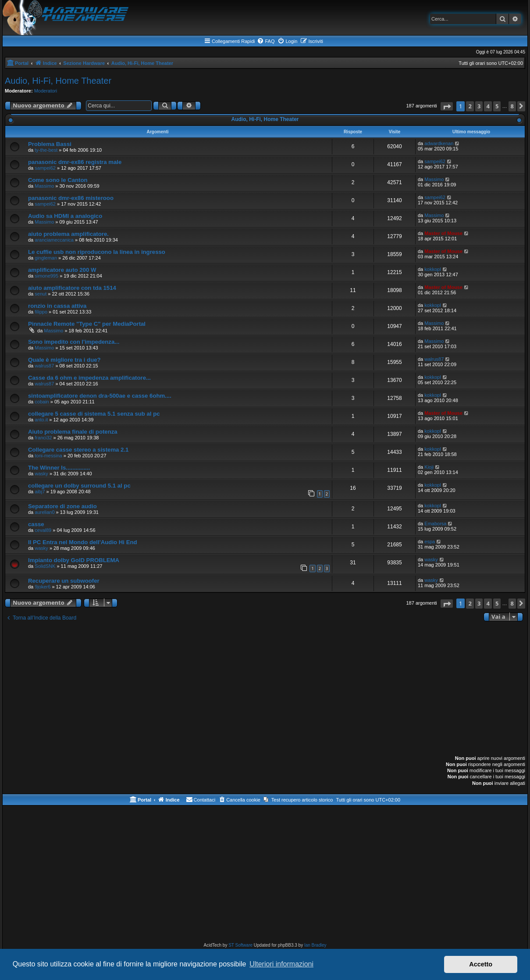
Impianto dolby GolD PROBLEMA (74, 560)
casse (36, 524)
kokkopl (432, 269)
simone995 (46, 276)
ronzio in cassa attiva (57, 306)
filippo (41, 312)
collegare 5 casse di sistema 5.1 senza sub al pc (94, 414)
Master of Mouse (443, 233)
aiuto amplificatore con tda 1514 (72, 288)
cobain (42, 402)
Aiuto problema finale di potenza (73, 432)
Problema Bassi (50, 144)
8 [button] (512, 106)
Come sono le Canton (58, 180)
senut (41, 294)
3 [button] (479, 106)
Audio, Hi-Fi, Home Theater (58, 81)
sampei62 (45, 168)
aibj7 (40, 492)
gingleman (46, 258)
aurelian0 (44, 512)
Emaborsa (435, 524)
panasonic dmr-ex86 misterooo (71, 198)
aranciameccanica (54, 240)
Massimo (44, 186)
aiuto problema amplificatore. (68, 234)
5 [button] (497, 106)
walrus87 (44, 366)
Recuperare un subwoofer (64, 581)
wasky (41, 474)
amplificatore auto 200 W (62, 270)
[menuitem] (266, 41)
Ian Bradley (315, 945)
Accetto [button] (481, 964)
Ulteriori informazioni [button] (281, 964)
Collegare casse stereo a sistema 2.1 (78, 450)
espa (430, 542)
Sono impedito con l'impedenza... (74, 342)
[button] (447, 106)
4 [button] (488, 106)
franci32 (43, 438)
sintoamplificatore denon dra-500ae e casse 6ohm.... (100, 396)
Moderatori (46, 91)
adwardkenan (439, 143)
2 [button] (470, 106)
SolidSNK (45, 566)
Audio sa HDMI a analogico (65, 216)
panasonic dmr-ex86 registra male (75, 162)
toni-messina (48, 456)
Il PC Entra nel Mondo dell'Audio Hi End (83, 542)
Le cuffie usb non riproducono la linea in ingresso (97, 252)
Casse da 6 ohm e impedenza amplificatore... (89, 378)
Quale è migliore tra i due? (64, 360)
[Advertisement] (265, 689)
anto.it (41, 420)
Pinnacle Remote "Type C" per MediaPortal (87, 324)
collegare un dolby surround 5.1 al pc (79, 486)
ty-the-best (46, 150)
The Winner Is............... (59, 468)
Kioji (429, 467)
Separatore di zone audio (62, 506)
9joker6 (43, 587)
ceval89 (43, 530)
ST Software (240, 945)
